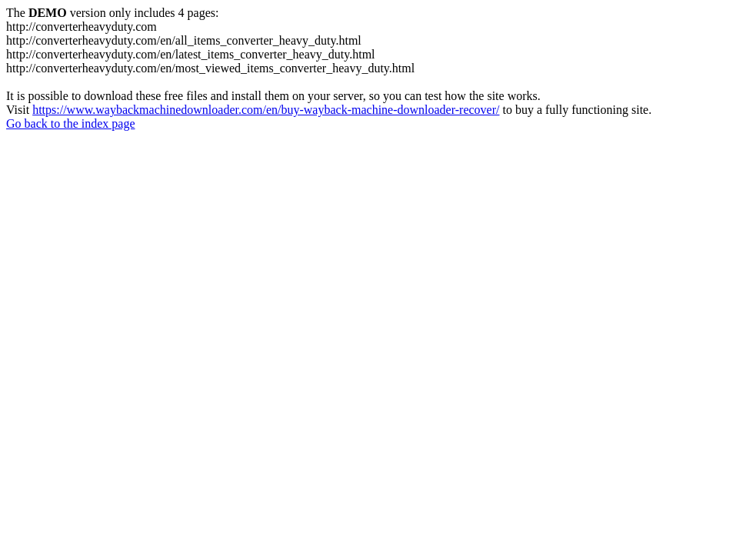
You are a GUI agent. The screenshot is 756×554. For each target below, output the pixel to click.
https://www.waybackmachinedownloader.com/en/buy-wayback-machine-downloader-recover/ (266, 110)
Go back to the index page (71, 123)
